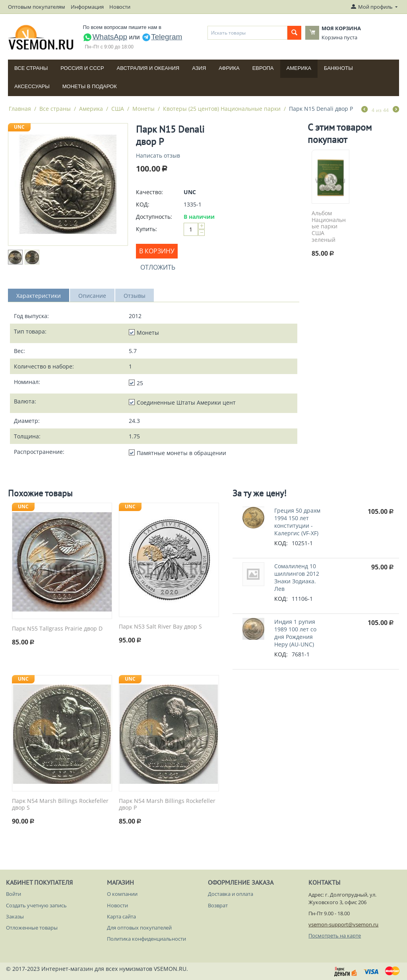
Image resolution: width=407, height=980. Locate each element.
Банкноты (338, 68)
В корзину (157, 251)
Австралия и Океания (148, 68)
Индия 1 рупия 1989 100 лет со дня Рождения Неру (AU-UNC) (295, 633)
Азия (199, 68)
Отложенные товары (32, 928)
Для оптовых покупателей (139, 928)
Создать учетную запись (36, 905)
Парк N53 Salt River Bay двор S (160, 627)
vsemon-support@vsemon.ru (343, 924)
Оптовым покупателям (37, 7)
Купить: (146, 229)
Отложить (158, 267)
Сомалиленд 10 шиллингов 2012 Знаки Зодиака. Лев (297, 577)
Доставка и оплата (231, 894)
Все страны (31, 68)
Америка (299, 68)
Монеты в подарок (90, 86)
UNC (19, 127)
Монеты (143, 109)
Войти (14, 894)
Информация (87, 7)
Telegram (162, 37)
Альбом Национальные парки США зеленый (329, 227)
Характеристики (39, 296)
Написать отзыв (158, 155)
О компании (122, 894)
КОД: (143, 204)
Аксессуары (32, 86)
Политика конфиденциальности (146, 939)
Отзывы (135, 296)
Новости (120, 7)
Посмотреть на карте (335, 936)
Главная (20, 109)
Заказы (15, 916)
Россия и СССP (82, 68)
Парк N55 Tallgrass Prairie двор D (57, 629)
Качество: (149, 192)
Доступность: (154, 217)
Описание (92, 296)
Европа (263, 68)
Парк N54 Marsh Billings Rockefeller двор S (60, 804)
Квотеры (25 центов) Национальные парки (222, 109)
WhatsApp (105, 37)
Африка (229, 68)
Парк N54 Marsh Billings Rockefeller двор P (167, 804)
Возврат (218, 905)
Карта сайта (121, 916)
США (118, 109)
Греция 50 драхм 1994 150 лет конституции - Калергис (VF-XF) (297, 522)
